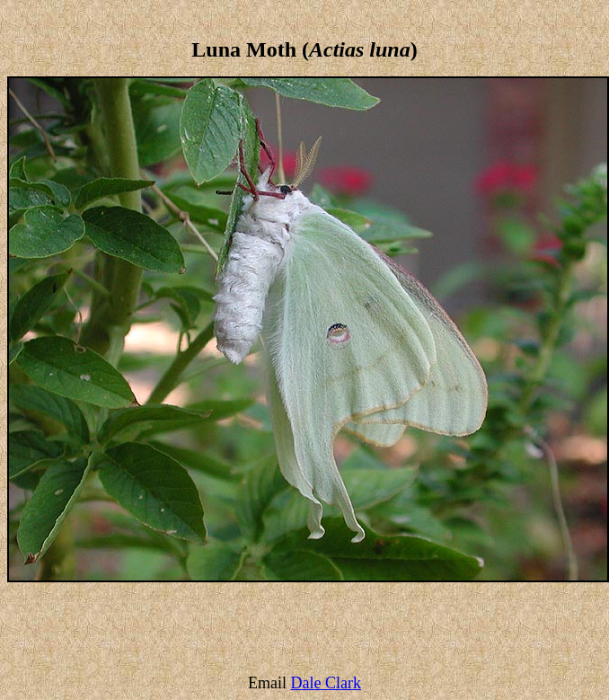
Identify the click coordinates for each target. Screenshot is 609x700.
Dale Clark (326, 683)
